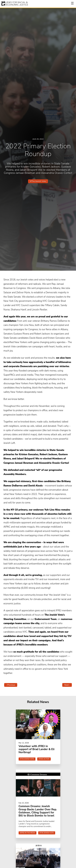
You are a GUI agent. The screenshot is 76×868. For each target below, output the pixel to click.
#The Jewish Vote (38, 181)
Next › (67, 685)
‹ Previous (11, 685)
